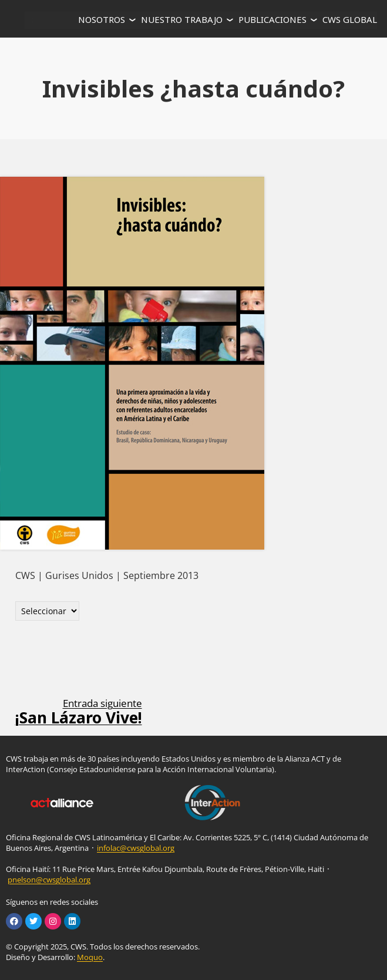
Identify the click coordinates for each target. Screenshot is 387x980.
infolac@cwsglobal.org (136, 848)
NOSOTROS (102, 19)
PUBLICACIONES (272, 19)
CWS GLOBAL (350, 19)
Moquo (90, 957)
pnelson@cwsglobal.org (49, 880)
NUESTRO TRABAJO (182, 19)
